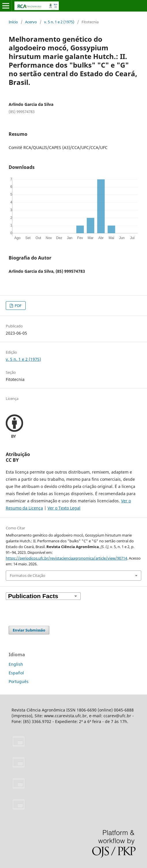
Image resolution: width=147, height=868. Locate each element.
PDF (18, 306)
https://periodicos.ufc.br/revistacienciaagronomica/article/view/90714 (66, 558)
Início (13, 22)
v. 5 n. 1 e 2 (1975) (59, 22)
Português (19, 681)
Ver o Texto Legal (64, 508)
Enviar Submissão (29, 630)
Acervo (31, 22)
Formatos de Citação (28, 575)
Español (16, 673)
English (16, 664)
